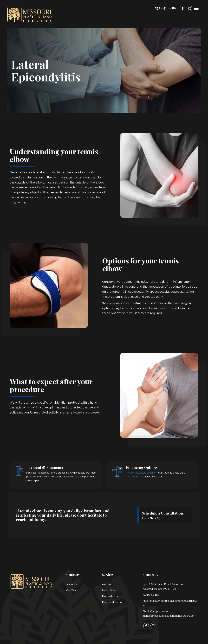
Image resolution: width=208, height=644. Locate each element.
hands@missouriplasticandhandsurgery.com (170, 616)
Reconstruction (111, 596)
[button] (165, 515)
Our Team (72, 590)
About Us (72, 584)
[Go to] (182, 8)
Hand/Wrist (109, 590)
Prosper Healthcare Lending (141, 473)
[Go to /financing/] (56, 475)
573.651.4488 (151, 595)
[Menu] (196, 8)
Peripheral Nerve (112, 602)
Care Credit (132, 477)
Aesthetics (108, 584)
